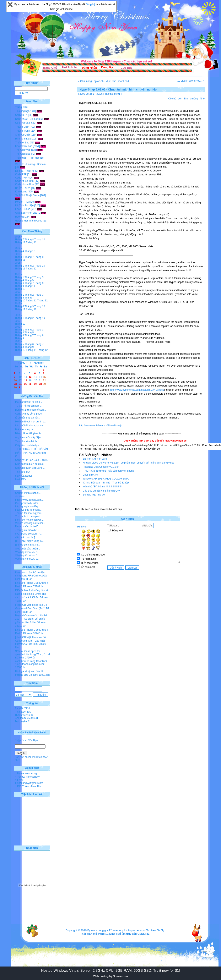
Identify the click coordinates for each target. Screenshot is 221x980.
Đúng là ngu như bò (94, 495)
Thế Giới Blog (23, 154)
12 (30, 377)
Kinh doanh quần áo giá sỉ (30, 464)
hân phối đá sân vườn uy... (30, 426)
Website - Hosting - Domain (30, 164)
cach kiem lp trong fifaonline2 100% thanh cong (31, 663)
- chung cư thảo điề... (27, 530)
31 (20, 388)
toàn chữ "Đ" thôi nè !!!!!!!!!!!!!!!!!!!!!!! (102, 487)
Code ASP (21, 174)
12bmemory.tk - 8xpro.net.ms (126, 930)
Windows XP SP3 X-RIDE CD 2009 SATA (106, 479)
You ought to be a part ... (29, 516)
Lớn (180, 99)
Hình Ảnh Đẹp (23, 139)
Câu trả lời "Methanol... (28, 493)
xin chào (20, 497)
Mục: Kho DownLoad (117, 81)
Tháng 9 (19, 286)
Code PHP (21, 178)
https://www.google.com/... (30, 500)
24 (20, 384)
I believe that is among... (29, 510)
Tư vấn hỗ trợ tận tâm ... (29, 406)
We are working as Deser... (30, 523)
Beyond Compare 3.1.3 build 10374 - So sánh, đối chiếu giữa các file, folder (31, 619)
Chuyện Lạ (21, 115)
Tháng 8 (29, 240)
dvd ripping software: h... (29, 534)
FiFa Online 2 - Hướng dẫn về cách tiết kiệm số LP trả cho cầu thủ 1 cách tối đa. (32, 594)
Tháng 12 (31, 242)
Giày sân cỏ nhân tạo (27, 445)
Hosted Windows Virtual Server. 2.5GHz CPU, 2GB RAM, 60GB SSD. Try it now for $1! (110, 970)
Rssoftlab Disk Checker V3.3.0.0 (101, 467)
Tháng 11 (20, 242)
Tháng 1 (19, 257)
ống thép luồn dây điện (28, 437)
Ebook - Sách (23, 209)
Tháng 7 (19, 240)
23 (15, 384)
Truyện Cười (22, 127)
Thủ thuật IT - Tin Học (27, 158)
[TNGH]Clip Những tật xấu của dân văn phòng (108, 471)
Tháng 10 (40, 240)
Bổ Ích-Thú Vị (23, 188)
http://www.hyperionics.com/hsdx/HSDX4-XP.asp (137, 390)
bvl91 (117, 94)
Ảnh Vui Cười (23, 135)
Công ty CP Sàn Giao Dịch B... (32, 460)
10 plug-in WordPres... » (191, 81)
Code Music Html (25, 181)
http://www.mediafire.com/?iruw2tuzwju (101, 426)
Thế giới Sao (22, 143)
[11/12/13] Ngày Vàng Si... (30, 541)
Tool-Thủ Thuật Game (27, 195)
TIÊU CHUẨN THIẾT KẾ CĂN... (33, 449)
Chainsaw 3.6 (90, 475)
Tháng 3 (39, 277)
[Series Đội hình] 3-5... (28, 545)
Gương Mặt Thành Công (29, 221)
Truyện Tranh (23, 131)
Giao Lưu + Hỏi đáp (26, 213)
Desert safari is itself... (27, 526)
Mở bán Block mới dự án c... (31, 422)
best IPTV (21, 479)
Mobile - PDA (22, 202)
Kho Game (21, 192)
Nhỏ (202, 99)
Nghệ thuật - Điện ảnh (28, 119)
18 (26, 380)
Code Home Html (25, 184)
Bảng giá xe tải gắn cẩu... (29, 433)
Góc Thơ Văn (23, 123)
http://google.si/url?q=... (28, 507)
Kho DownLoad (24, 146)
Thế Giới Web (23, 150)
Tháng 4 (19, 251)
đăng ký (91, 4)
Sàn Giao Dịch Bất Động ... (30, 468)
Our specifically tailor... (28, 503)
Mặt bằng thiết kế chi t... (29, 402)
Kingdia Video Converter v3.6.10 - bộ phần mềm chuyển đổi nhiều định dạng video (128, 463)
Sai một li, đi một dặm (95, 459)
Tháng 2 (29, 266)
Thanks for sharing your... (29, 513)
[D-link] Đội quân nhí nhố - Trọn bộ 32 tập (106, 483)
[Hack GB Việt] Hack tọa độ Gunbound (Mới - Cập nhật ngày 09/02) (30, 641)
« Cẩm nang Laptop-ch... (92, 81)
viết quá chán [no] (25, 537)
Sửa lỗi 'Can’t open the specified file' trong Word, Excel (33, 653)
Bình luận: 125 (23, 712)
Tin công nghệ (23, 111)
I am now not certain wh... (29, 520)
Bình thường (191, 99)
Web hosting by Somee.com (110, 976)
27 (36, 384)
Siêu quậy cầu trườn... (28, 549)
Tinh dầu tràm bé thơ (27, 441)
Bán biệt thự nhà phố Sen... (30, 410)
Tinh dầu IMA (23, 472)
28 (40, 384)
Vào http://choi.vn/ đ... (27, 552)
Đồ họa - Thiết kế (25, 171)
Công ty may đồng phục (28, 414)
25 (26, 384)
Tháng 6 (19, 283)
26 (30, 384)
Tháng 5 (29, 280)
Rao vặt (20, 217)
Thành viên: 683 (24, 715)
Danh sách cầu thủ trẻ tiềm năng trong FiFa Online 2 (30, 574)
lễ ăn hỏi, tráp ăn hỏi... (28, 418)
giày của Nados (24, 476)
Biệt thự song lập (25, 429)
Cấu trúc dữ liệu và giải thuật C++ (101, 491)
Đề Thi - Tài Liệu (24, 206)
